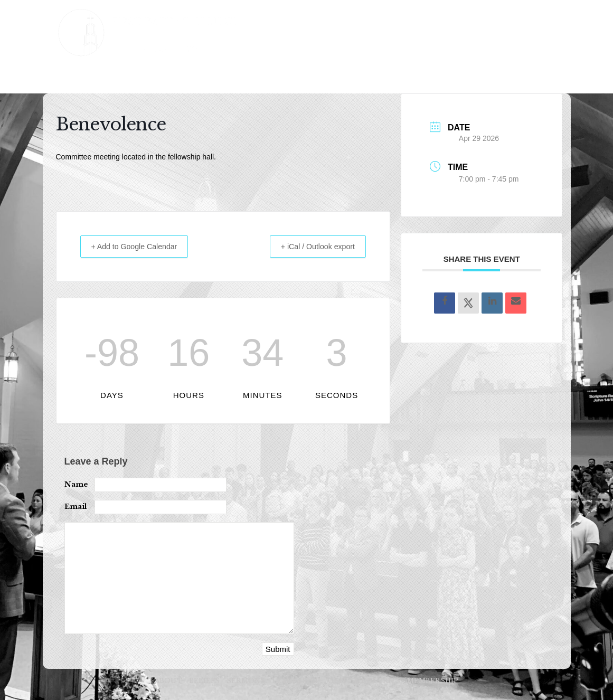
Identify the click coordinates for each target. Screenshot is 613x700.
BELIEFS (135, 78)
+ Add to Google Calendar (141, 246)
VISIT (307, 78)
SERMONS (189, 78)
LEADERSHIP (253, 78)
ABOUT (86, 78)
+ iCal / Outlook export (311, 246)
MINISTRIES (360, 78)
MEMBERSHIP (429, 78)
